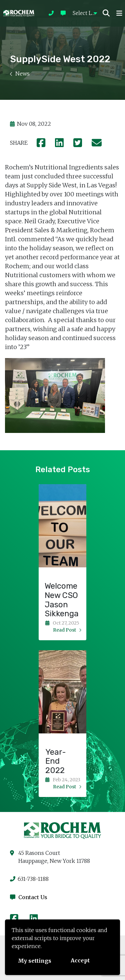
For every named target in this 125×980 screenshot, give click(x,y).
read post (67, 630)
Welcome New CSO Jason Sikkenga (62, 600)
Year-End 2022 (56, 761)
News (20, 74)
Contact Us (29, 897)
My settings (35, 961)
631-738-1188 (29, 879)
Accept (80, 960)
